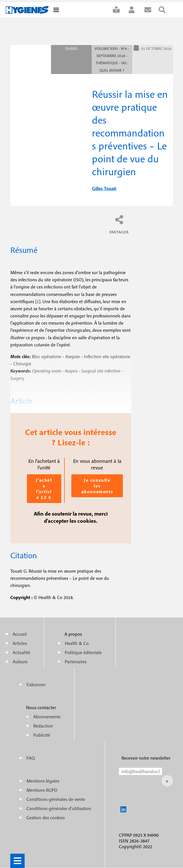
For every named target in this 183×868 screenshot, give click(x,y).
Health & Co (77, 643)
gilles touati (104, 188)
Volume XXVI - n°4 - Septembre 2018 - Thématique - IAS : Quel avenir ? (112, 60)
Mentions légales (43, 781)
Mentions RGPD (42, 790)
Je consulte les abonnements (97, 486)
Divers (71, 49)
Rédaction (43, 726)
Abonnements (47, 717)
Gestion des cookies (46, 818)
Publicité (42, 735)
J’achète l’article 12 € (44, 489)
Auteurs (20, 662)
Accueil (20, 634)
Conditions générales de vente (56, 799)
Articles (20, 643)
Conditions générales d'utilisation (59, 808)
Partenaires (76, 662)
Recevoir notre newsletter (146, 758)
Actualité (21, 652)
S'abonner (120, 10)
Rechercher (166, 10)
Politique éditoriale (83, 652)
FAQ (31, 758)
